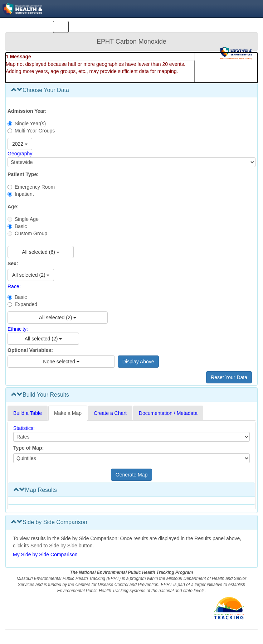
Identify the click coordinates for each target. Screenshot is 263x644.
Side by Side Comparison (49, 522)
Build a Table (28, 413)
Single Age (27, 219)
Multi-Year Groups (35, 131)
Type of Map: (28, 448)
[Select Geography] (131, 162)
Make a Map (68, 413)
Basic (21, 226)
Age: (13, 207)
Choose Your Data (40, 90)
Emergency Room (35, 187)
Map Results (35, 490)
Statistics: (24, 428)
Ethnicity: (18, 329)
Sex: (13, 263)
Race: (14, 286)
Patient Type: (23, 174)
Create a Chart (110, 413)
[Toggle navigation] (61, 27)
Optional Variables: (30, 350)
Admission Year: (27, 111)
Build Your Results (40, 395)
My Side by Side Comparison (45, 555)
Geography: (21, 154)
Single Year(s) (30, 124)
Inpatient (24, 194)
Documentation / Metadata (168, 413)
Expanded (26, 304)
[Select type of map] (131, 458)
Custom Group (31, 233)
